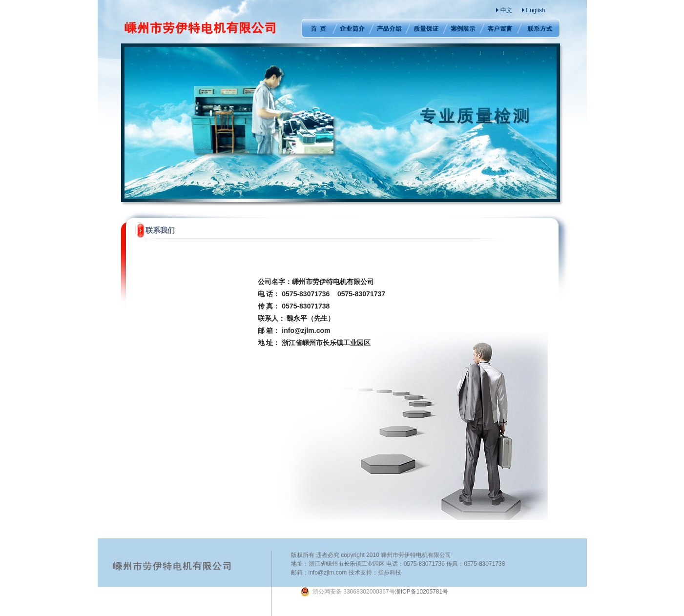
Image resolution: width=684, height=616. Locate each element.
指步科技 (390, 573)
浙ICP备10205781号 (374, 592)
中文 (506, 10)
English (535, 10)
